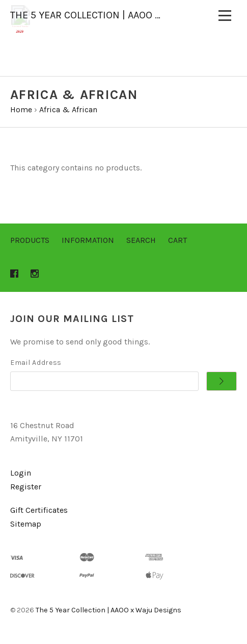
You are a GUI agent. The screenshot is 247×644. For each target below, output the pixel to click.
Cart (177, 240)
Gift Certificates (39, 510)
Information (88, 240)
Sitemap (26, 524)
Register (26, 487)
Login (21, 473)
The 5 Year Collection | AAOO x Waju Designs (108, 610)
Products (30, 240)
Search (141, 240)
